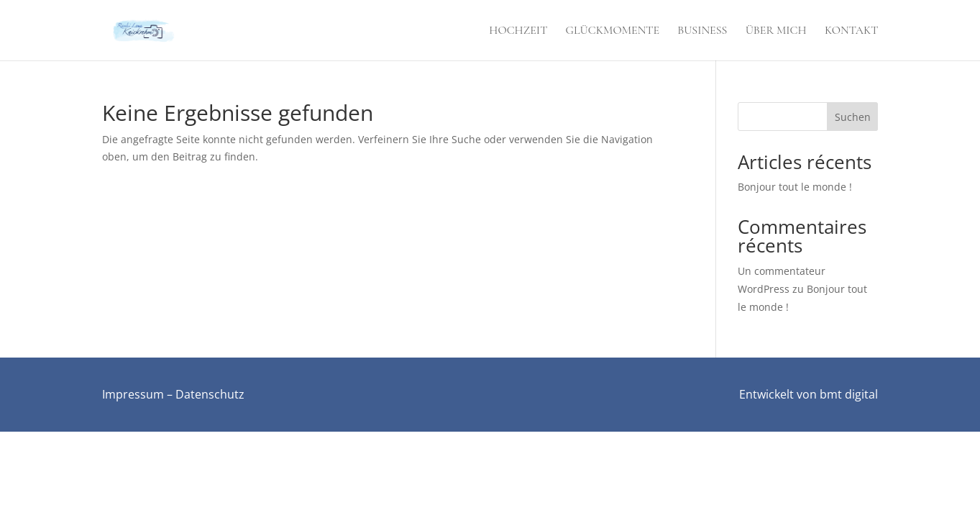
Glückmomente (613, 31)
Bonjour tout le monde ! (795, 187)
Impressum (133, 394)
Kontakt (852, 31)
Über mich (776, 31)
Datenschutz (210, 394)
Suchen (853, 117)
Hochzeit (518, 31)
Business (702, 31)
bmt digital (849, 394)
